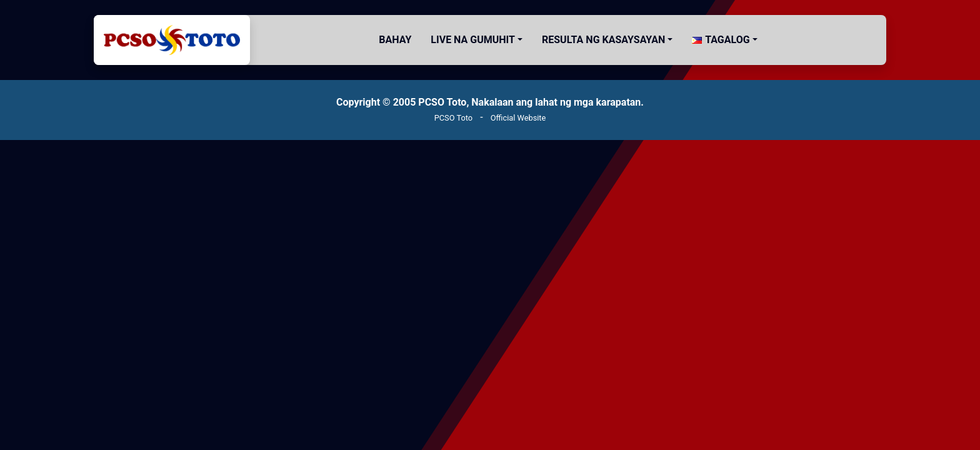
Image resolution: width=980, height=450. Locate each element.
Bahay (395, 40)
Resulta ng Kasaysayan (603, 40)
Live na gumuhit (473, 40)
